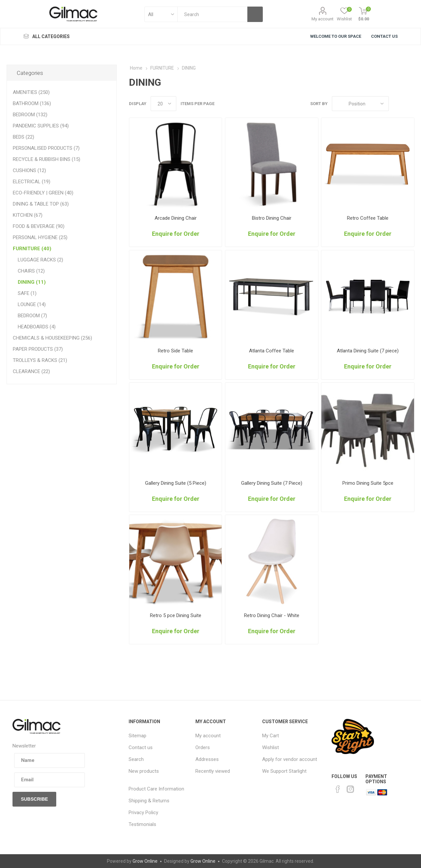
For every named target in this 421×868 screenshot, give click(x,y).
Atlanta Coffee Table (272, 351)
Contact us (141, 747)
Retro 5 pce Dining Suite (176, 615)
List (409, 104)
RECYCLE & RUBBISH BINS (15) (47, 159)
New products (144, 771)
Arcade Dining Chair (176, 218)
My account (322, 19)
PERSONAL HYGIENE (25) (40, 237)
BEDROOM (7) (32, 316)
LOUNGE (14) (32, 304)
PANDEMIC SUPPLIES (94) (41, 126)
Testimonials (142, 824)
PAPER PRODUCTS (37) (38, 349)
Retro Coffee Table (368, 218)
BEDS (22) (24, 137)
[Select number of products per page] (163, 104)
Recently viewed (213, 771)
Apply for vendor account (290, 759)
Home (136, 68)
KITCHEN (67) (28, 215)
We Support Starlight (284, 771)
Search (136, 759)
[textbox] (212, 14)
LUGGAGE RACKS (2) (40, 260)
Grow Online (145, 861)
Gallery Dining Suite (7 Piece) (272, 483)
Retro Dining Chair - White (272, 615)
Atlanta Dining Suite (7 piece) (368, 351)
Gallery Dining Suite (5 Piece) (176, 483)
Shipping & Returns (149, 801)
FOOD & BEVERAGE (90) (39, 226)
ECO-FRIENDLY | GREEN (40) (43, 193)
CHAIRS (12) (31, 271)
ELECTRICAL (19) (32, 182)
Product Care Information (156, 789)
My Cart (271, 736)
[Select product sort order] (360, 104)
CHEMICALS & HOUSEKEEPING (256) (52, 338)
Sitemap (137, 736)
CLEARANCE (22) (31, 371)
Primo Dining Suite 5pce (368, 483)
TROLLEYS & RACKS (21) (40, 360)
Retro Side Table (175, 351)
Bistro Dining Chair (272, 218)
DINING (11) (32, 282)
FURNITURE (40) (32, 249)
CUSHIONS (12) (29, 170)
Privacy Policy (143, 812)
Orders (203, 747)
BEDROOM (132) (30, 115)
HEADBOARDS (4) (37, 327)
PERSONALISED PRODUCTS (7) (46, 148)
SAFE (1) (27, 293)
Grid (397, 104)
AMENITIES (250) (31, 92)
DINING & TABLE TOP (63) (41, 204)
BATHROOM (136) (32, 103)
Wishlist (271, 747)
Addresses (207, 759)
